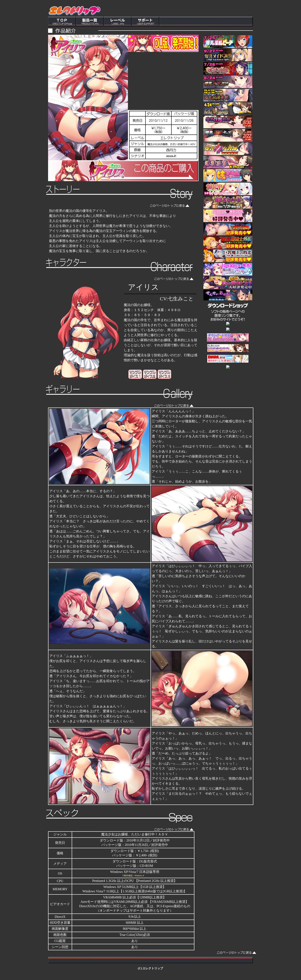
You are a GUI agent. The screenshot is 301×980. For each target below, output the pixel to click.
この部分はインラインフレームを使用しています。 (150, 13)
